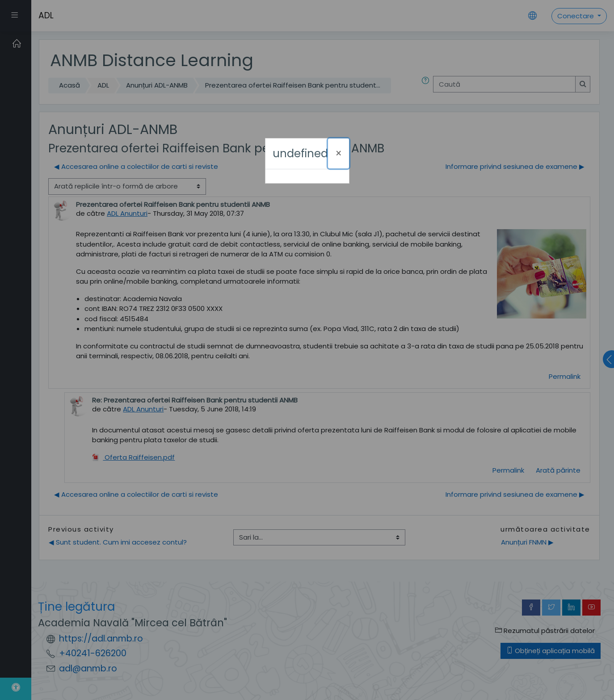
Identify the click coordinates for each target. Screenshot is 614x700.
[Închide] (339, 153)
